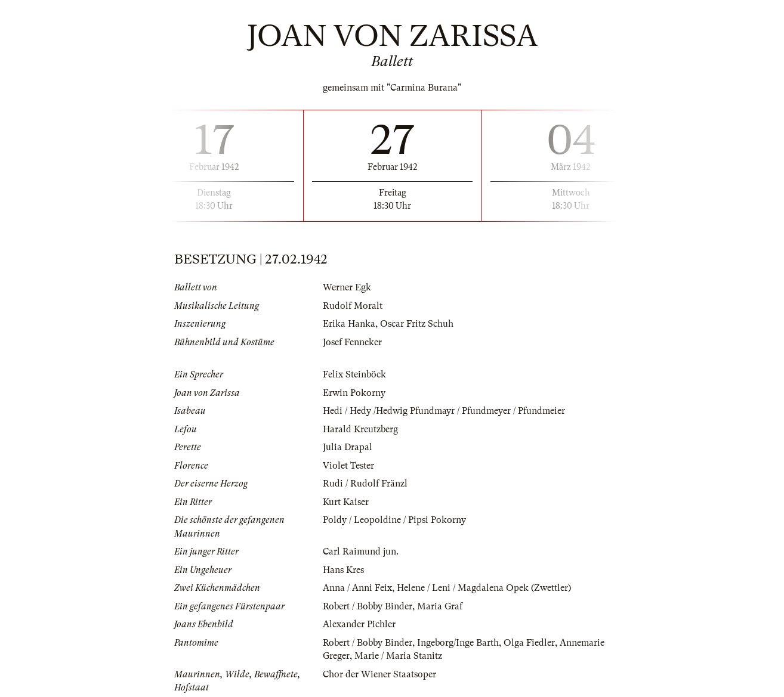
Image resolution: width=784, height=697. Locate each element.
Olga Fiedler (529, 643)
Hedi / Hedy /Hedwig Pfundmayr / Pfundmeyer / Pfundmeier (444, 411)
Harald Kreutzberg (360, 429)
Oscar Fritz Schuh (417, 324)
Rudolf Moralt (353, 306)
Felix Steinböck (354, 374)
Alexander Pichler (359, 624)
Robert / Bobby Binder (368, 606)
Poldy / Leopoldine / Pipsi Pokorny (394, 520)
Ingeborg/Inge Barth (458, 643)
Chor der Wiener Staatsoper (379, 674)
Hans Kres (343, 570)
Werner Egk (347, 287)
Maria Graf (440, 606)
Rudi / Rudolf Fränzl (365, 484)
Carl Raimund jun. (361, 552)
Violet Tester (348, 466)
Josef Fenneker (352, 342)
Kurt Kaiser (346, 502)
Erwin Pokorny (354, 393)
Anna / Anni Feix (357, 588)
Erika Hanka (349, 324)
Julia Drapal (348, 447)
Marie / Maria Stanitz (398, 656)
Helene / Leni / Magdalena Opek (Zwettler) (484, 588)
